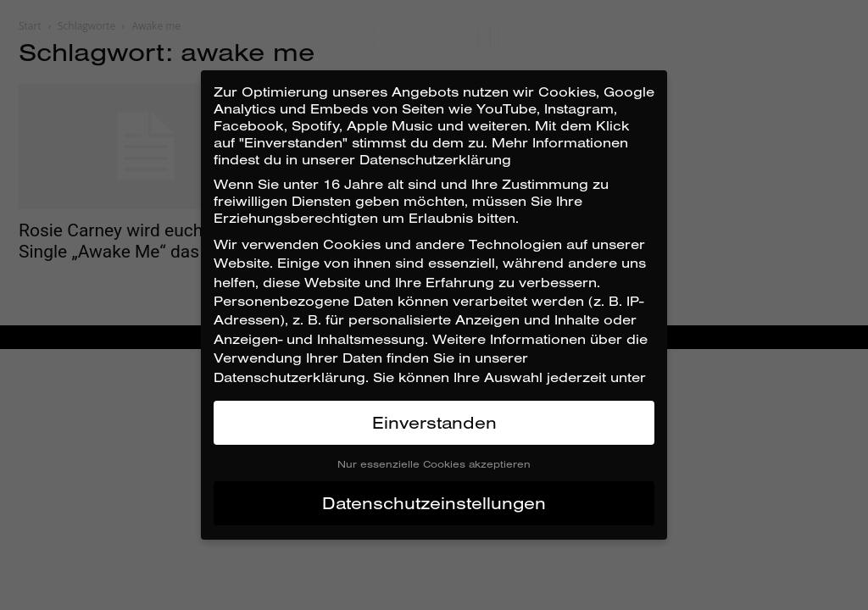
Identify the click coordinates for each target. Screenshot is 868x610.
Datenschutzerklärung (289, 377)
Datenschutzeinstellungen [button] (434, 503)
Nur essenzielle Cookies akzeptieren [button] (434, 464)
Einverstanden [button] (434, 422)
